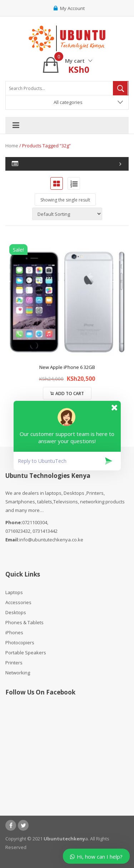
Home (12, 146)
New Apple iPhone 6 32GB (67, 367)
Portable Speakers (26, 653)
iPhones (14, 632)
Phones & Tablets (24, 622)
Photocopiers (20, 642)
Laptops (14, 592)
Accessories (18, 602)
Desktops (16, 612)
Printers (14, 663)
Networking (18, 673)
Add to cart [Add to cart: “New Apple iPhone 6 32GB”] (70, 393)
